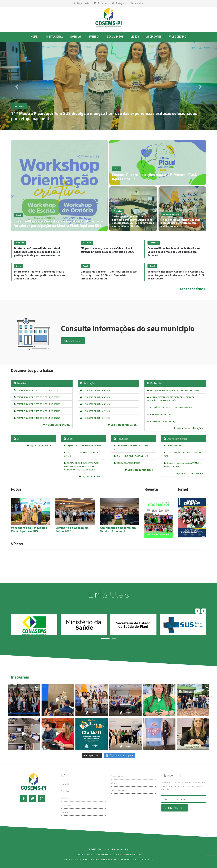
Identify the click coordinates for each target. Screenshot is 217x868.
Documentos (115, 37)
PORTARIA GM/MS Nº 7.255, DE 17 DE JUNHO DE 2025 (37, 390)
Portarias (20, 383)
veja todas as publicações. (189, 428)
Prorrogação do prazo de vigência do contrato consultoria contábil (173, 390)
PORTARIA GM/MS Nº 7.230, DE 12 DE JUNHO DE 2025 (37, 404)
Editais (69, 439)
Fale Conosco (118, 790)
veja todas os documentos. (188, 473)
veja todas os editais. (91, 476)
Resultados (121, 439)
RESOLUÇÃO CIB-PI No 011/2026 (95, 418)
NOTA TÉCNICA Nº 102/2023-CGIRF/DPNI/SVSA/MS (169, 408)
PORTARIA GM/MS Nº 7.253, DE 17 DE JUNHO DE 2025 (37, 397)
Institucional (54, 37)
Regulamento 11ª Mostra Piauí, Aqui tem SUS (82, 446)
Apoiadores (154, 37)
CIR (17, 439)
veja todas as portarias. (57, 425)
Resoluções (88, 383)
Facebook (101, 3)
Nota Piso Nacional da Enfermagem (162, 421)
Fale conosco (177, 37)
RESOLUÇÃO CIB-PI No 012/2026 (95, 411)
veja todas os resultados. (139, 470)
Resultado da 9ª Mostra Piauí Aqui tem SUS (132, 456)
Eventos (94, 37)
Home (34, 37)
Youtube (137, 3)
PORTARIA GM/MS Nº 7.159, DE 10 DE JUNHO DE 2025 (37, 418)
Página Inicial (81, 3)
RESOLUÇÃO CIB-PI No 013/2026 (95, 404)
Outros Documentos (176, 439)
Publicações (155, 383)
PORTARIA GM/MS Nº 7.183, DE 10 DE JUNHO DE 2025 (37, 411)
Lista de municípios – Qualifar (160, 414)
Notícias (76, 37)
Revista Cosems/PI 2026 (174, 446)
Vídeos (135, 37)
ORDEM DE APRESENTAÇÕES (127, 463)
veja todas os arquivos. (40, 446)
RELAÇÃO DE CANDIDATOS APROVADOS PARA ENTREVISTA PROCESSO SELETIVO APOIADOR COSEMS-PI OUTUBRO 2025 (82, 466)
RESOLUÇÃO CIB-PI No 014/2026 (95, 397)
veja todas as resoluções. (122, 425)
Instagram (119, 3)
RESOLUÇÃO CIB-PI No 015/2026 (95, 390)
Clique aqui (73, 341)
